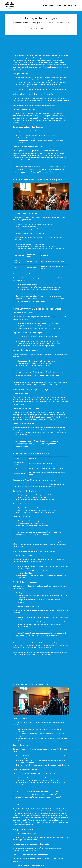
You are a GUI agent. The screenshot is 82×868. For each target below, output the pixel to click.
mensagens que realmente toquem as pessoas (33, 484)
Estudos (52, 5)
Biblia (76, 5)
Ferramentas (68, 5)
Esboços (59, 5)
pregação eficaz (56, 317)
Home (45, 5)
